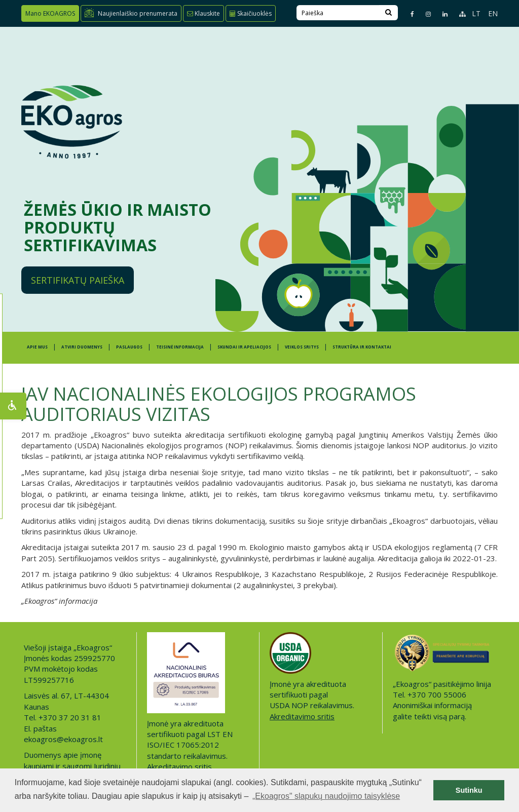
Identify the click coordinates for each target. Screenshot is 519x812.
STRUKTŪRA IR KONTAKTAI (362, 347)
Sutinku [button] (469, 790)
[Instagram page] (424, 14)
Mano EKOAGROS (50, 13)
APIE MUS (37, 347)
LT (476, 13)
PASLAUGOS (129, 347)
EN (493, 13)
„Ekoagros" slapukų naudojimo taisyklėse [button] (326, 796)
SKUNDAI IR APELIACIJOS (244, 347)
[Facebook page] (408, 14)
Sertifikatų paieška (78, 280)
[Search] (388, 13)
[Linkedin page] (441, 14)
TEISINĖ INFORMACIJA (180, 347)
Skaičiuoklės (251, 13)
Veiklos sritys (302, 347)
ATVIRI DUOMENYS (82, 347)
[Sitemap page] (458, 14)
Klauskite (203, 13)
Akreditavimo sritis (179, 766)
